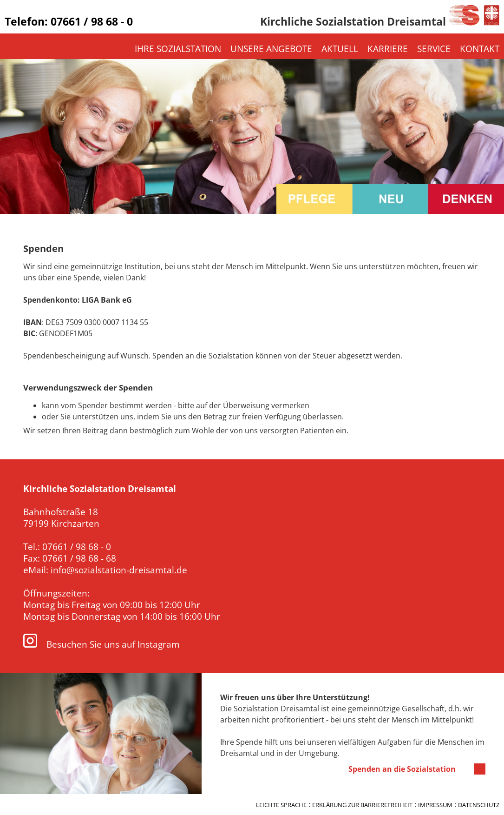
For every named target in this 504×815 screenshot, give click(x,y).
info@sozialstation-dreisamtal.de (119, 570)
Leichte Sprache (281, 805)
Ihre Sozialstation (178, 49)
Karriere (388, 49)
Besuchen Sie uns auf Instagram (101, 644)
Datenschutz (479, 805)
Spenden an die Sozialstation (402, 769)
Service (434, 49)
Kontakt (480, 49)
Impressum (435, 805)
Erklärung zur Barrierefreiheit (362, 805)
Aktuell (340, 49)
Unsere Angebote (271, 49)
